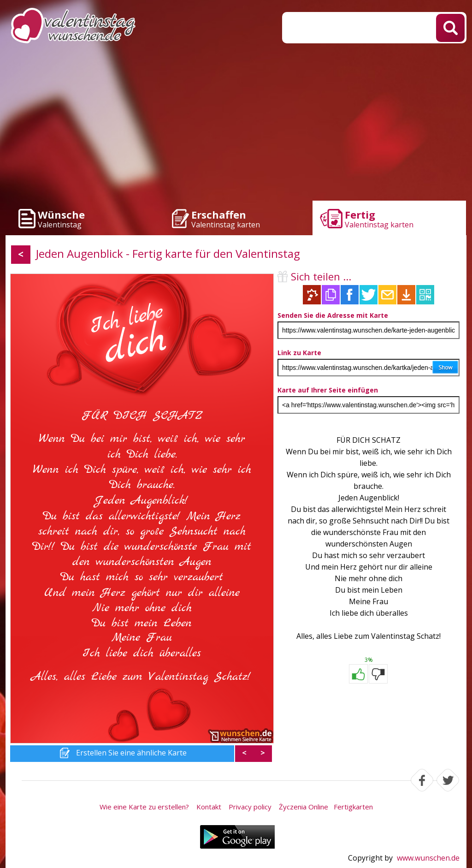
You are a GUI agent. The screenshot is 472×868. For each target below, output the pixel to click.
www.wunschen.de (428, 858)
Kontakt (209, 807)
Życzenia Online (304, 807)
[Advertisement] (236, 125)
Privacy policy (250, 807)
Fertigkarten (353, 807)
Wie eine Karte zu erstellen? (144, 807)
